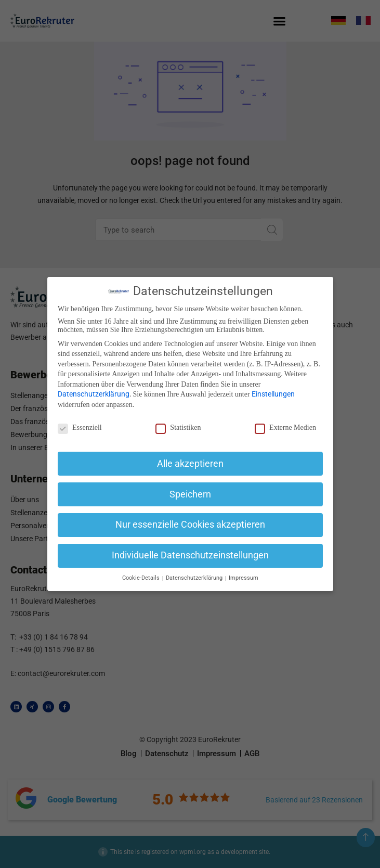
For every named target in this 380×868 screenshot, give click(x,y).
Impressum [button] (244, 578)
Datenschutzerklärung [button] (195, 578)
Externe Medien (285, 428)
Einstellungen (273, 394)
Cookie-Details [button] (141, 578)
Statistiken (178, 428)
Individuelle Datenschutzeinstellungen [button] (190, 555)
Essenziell (80, 428)
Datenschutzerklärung (94, 394)
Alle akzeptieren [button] (190, 464)
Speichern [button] (190, 494)
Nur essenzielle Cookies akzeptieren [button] (190, 525)
